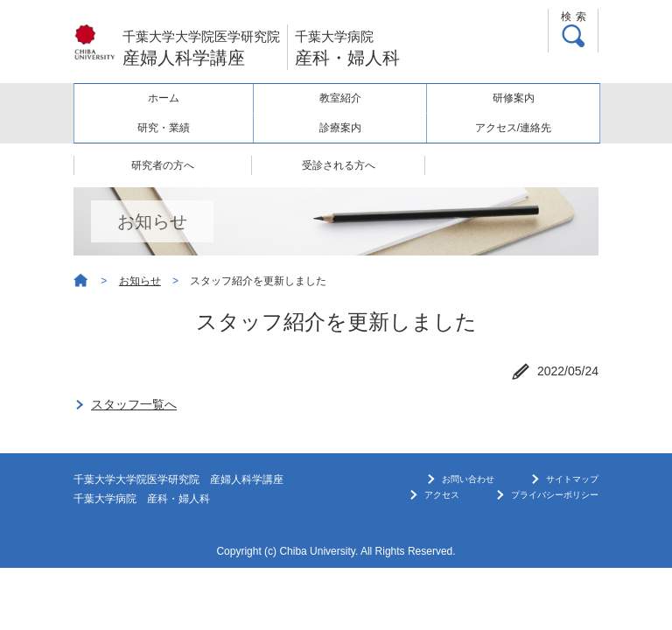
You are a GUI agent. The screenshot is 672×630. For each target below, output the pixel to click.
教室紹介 (340, 98)
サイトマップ (572, 479)
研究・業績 (164, 128)
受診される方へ (339, 165)
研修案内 (514, 98)
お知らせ (140, 281)
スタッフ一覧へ (134, 404)
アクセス (442, 495)
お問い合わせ (468, 479)
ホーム (164, 98)
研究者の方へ (163, 165)
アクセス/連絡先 (513, 128)
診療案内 (340, 128)
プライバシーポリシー (555, 495)
